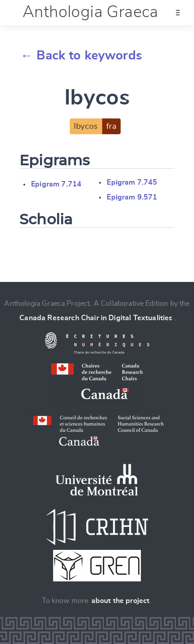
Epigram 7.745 (132, 182)
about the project (121, 601)
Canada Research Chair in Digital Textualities (96, 318)
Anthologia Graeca (90, 12)
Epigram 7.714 (56, 184)
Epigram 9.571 (132, 197)
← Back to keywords (81, 56)
